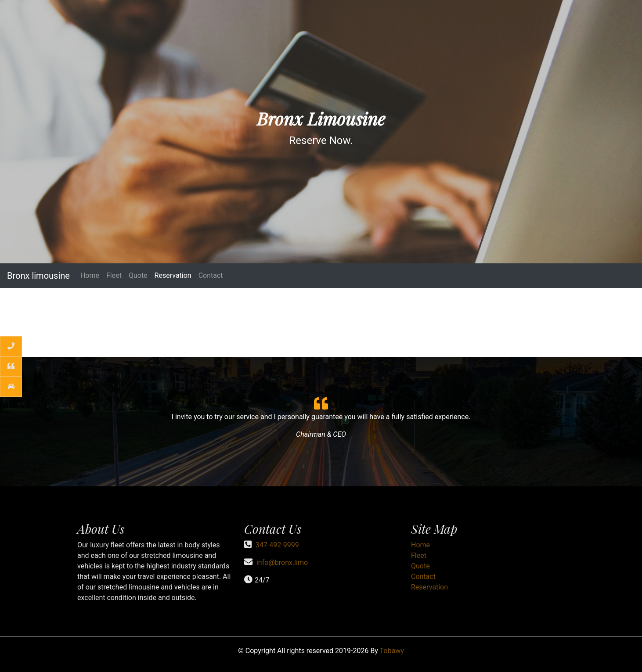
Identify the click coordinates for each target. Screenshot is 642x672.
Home (90, 275)
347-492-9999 (277, 545)
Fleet (114, 275)
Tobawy (392, 651)
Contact (211, 275)
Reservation (173, 275)
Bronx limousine (38, 276)
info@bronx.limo (282, 562)
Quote (138, 275)
